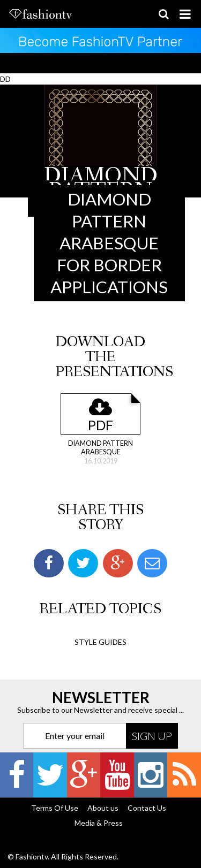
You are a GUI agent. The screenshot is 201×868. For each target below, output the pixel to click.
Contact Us (147, 808)
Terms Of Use (55, 808)
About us (103, 808)
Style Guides (100, 642)
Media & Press (99, 823)
